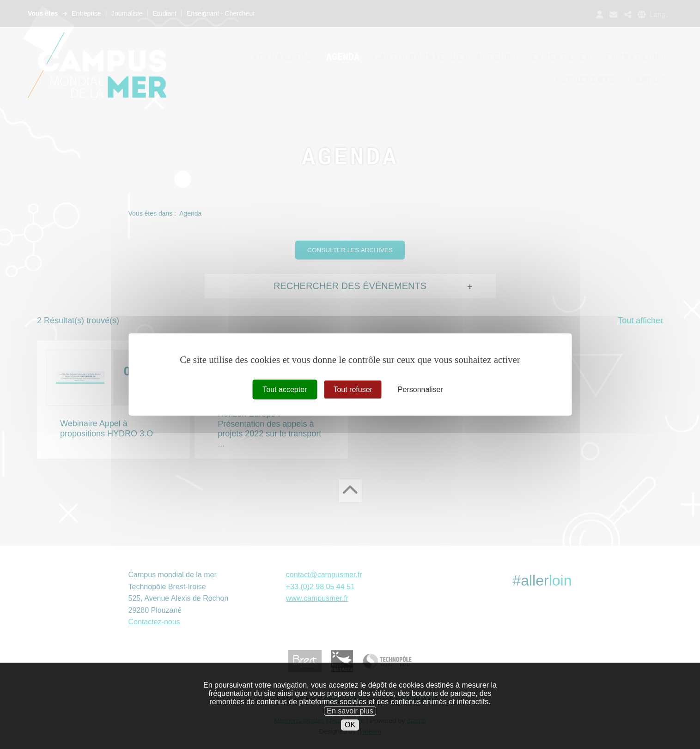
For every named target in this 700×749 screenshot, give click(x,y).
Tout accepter (285, 390)
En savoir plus (350, 728)
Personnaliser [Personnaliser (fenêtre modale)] (420, 390)
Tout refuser (353, 390)
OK (350, 742)
